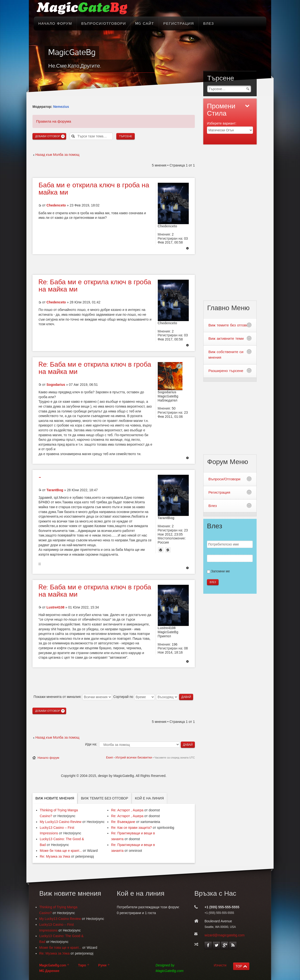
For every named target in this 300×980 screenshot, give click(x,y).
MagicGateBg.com (53, 965)
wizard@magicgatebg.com (225, 935)
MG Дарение (49, 971)
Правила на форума (54, 121)
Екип (110, 757)
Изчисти (220, 965)
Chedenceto (56, 205)
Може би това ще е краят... (61, 851)
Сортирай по (134, 697)
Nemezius (61, 107)
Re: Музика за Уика (55, 856)
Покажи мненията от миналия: (73, 697)
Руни (102, 965)
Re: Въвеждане (123, 822)
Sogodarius (56, 385)
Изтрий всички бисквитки (134, 757)
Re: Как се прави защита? (131, 828)
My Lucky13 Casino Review (61, 822)
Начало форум (48, 758)
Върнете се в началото (187, 249)
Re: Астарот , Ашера (127, 810)
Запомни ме (221, 571)
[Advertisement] (114, 264)
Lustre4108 (55, 607)
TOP (239, 966)
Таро (82, 965)
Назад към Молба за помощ (57, 155)
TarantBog (55, 490)
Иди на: (91, 744)
